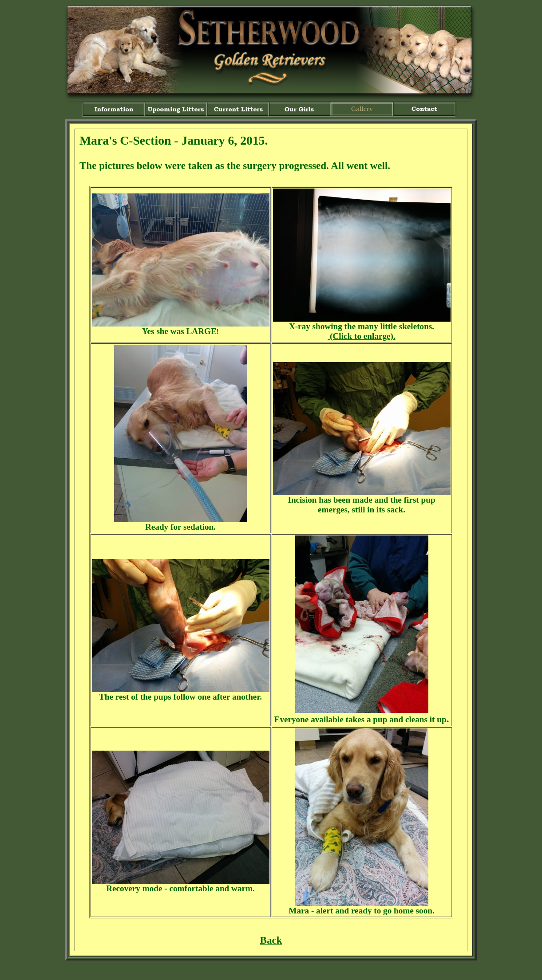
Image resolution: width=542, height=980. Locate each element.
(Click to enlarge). (361, 336)
